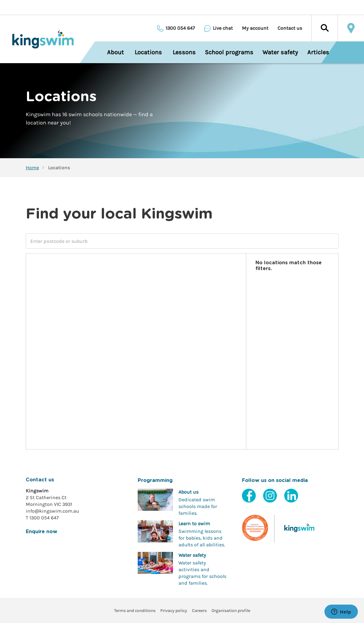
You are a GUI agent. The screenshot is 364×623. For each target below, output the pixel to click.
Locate (351, 28)
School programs (229, 52)
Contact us (290, 28)
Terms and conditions (135, 611)
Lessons (184, 52)
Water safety (280, 52)
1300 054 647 (180, 28)
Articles (318, 52)
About (115, 52)
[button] (324, 28)
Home (32, 168)
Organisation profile (231, 611)
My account (255, 28)
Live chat (223, 28)
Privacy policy (174, 611)
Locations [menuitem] (148, 52)
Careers (199, 611)
